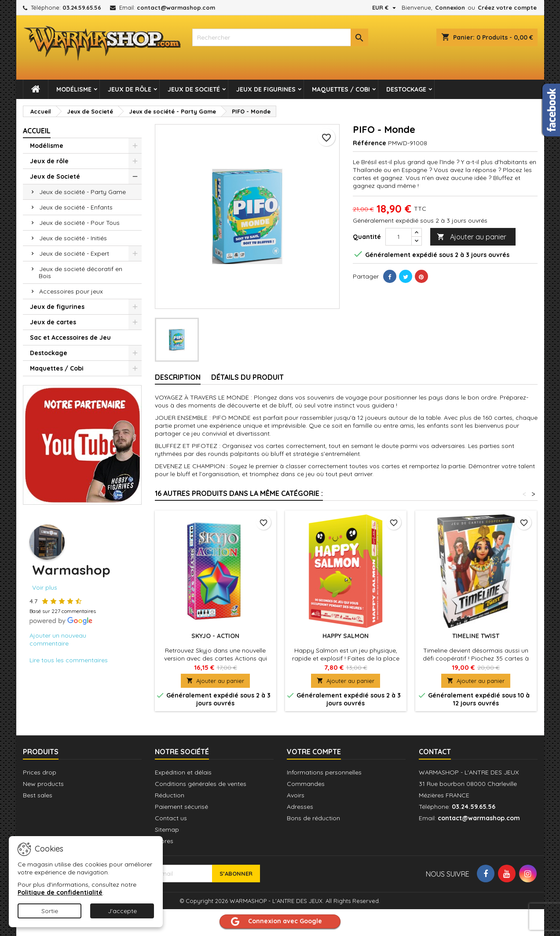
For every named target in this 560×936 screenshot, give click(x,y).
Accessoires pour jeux (71, 291)
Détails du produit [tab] (247, 377)
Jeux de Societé (194, 89)
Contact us (171, 818)
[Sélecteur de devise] (385, 7)
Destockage (406, 89)
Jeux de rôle (130, 89)
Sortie (50, 911)
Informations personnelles (324, 772)
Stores (164, 841)
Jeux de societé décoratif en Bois (81, 272)
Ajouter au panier (472, 237)
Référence (370, 143)
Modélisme (74, 89)
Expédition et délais (183, 772)
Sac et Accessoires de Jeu (70, 338)
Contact (435, 752)
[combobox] (280, 37)
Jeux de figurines (266, 89)
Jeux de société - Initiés (73, 238)
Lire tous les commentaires (69, 660)
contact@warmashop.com (176, 7)
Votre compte (314, 752)
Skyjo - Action (215, 636)
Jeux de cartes (53, 322)
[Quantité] (399, 237)
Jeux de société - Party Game (82, 192)
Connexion (450, 7)
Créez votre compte (507, 7)
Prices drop (40, 772)
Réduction (170, 795)
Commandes (306, 784)
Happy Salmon (346, 636)
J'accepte (122, 911)
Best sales (38, 795)
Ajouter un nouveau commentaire (58, 639)
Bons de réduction (313, 818)
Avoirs (296, 795)
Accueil (37, 131)
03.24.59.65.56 (82, 7)
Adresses (300, 807)
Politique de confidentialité (60, 892)
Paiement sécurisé (181, 807)
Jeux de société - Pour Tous (79, 223)
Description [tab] (178, 377)
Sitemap (167, 830)
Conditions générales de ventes (201, 784)
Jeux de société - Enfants (76, 207)
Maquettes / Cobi (341, 89)
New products (43, 784)
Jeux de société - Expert (74, 253)
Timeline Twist (476, 636)
